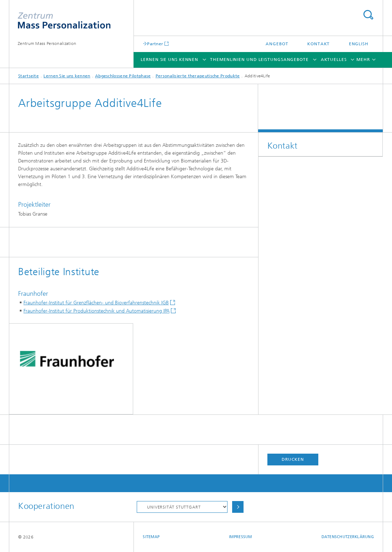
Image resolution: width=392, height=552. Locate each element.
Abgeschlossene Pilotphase (123, 76)
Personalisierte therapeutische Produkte (198, 76)
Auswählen (238, 507)
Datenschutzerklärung (348, 537)
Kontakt (318, 44)
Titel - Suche (368, 15)
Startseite (28, 76)
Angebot (277, 44)
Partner (155, 44)
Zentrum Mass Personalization (47, 43)
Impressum (240, 537)
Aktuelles (334, 60)
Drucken (293, 459)
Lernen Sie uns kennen (169, 60)
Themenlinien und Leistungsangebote (259, 60)
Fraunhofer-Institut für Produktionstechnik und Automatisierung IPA (96, 311)
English (359, 44)
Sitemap (151, 537)
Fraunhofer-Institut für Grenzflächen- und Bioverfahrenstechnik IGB (96, 303)
